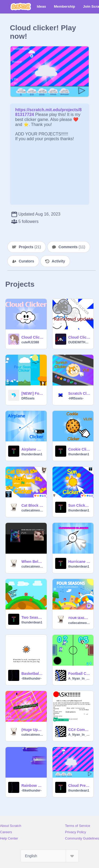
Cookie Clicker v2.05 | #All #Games (79, 449)
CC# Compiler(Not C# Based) (79, 730)
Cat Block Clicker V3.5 (32, 505)
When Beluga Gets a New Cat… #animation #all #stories (32, 562)
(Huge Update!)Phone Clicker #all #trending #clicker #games (32, 730)
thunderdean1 (32, 454)
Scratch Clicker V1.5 (79, 393)
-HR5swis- (76, 398)
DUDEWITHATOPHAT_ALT (79, 342)
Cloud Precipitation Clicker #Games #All (79, 786)
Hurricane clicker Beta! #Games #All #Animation (79, 562)
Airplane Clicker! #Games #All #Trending (32, 449)
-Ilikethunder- (31, 679)
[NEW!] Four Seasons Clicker (32, 393)
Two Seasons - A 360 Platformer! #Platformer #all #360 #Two (32, 617)
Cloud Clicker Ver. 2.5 (79, 337)
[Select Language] (50, 856)
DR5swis (28, 398)
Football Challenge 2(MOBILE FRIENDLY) (79, 674)
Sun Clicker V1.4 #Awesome (79, 505)
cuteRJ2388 (30, 342)
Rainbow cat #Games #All (32, 786)
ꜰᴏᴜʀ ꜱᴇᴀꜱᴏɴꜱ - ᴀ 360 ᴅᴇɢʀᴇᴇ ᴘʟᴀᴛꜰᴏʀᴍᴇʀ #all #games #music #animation (79, 618)
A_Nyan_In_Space (79, 679)
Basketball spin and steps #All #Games (32, 674)
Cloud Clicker (32, 337)
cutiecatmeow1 (32, 510)
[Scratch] (21, 7)
